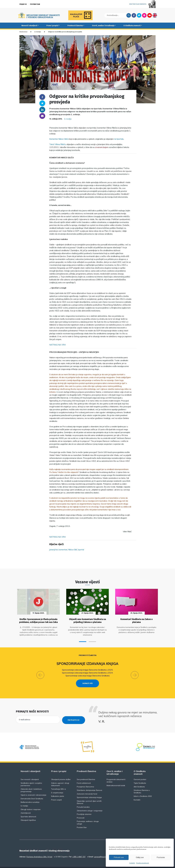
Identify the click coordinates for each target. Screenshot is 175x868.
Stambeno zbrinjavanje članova (89, 784)
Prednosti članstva (75, 26)
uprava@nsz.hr (100, 851)
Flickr (144, 15)
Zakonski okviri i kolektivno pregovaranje (31, 784)
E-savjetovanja (57, 787)
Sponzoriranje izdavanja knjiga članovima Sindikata (87, 674)
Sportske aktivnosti (28, 811)
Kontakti (137, 794)
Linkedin (42, 110)
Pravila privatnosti (142, 863)
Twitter (139, 15)
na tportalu (119, 139)
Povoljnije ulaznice (84, 808)
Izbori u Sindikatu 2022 (143, 790)
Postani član (35, 4)
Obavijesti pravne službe (61, 774)
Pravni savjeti (56, 794)
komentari (63, 550)
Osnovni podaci (140, 774)
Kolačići (132, 863)
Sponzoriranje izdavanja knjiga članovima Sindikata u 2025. (88, 668)
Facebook (134, 15)
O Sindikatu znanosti (132, 26)
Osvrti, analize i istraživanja (103, 26)
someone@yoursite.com (42, 116)
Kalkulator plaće (58, 790)
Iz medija (38, 32)
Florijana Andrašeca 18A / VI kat (39, 851)
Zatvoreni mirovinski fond (87, 788)
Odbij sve (140, 857)
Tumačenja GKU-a (58, 783)
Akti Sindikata (139, 781)
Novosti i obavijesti (29, 26)
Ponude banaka (83, 801)
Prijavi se (23, 4)
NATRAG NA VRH (57, 345)
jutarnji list (54, 550)
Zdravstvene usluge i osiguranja (90, 805)
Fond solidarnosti (84, 777)
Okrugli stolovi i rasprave (31, 804)
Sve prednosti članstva (86, 774)
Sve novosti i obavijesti (30, 774)
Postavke (161, 857)
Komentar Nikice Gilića (59, 139)
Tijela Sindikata (140, 777)
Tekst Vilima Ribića (57, 144)
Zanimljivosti (26, 807)
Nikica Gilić (73, 550)
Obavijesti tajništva (28, 814)
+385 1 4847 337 (79, 851)
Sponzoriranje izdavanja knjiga (88, 662)
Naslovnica (23, 32)
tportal (81, 550)
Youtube (150, 15)
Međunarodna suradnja (30, 796)
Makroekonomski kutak (116, 780)
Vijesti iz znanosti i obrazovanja (33, 789)
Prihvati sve (119, 857)
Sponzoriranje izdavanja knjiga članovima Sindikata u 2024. (88, 671)
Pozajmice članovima (85, 781)
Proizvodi (81, 812)
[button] (83, 640)
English (155, 15)
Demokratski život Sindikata (32, 793)
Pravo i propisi (52, 26)
